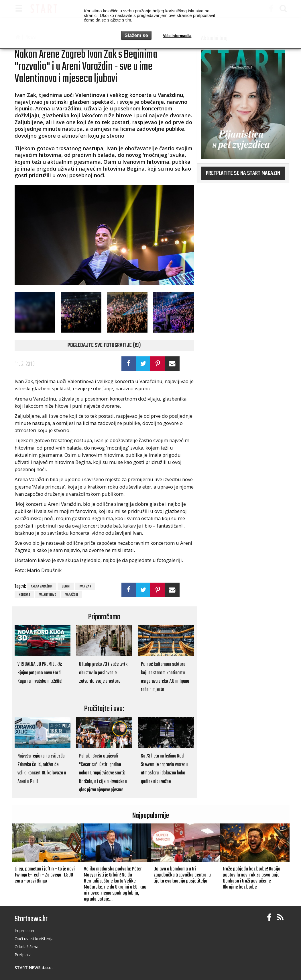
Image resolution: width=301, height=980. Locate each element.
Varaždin (72, 595)
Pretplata (23, 955)
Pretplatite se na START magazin (243, 173)
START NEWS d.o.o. (34, 968)
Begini (66, 587)
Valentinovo (48, 595)
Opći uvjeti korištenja (34, 939)
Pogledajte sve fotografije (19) (104, 345)
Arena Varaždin (42, 587)
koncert (24, 595)
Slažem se (136, 35)
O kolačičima (26, 947)
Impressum (25, 931)
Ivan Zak (85, 587)
